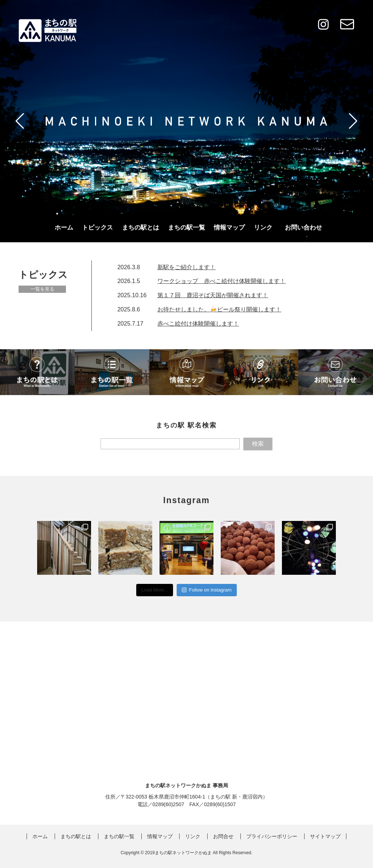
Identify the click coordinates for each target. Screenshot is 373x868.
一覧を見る (42, 289)
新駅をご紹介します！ (186, 267)
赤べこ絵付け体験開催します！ (198, 324)
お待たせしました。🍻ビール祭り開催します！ (219, 309)
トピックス (97, 228)
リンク (263, 228)
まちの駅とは (141, 228)
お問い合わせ (303, 228)
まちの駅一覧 (186, 228)
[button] (20, 121)
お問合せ (223, 836)
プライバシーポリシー (272, 836)
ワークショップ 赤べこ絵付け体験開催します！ (221, 281)
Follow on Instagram (207, 590)
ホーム (64, 228)
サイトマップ (325, 836)
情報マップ (229, 228)
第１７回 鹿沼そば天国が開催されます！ (213, 295)
